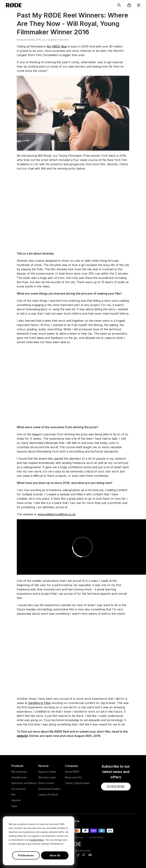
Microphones (19, 772)
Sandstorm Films (40, 703)
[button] (129, 5)
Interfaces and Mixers (24, 783)
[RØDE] (14, 5)
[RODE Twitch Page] (84, 855)
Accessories (19, 789)
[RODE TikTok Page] (78, 855)
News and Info (73, 777)
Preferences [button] (26, 855)
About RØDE (72, 772)
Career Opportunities (77, 783)
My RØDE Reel (57, 46)
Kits (13, 794)
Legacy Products (48, 794)
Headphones (19, 777)
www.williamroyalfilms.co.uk (57, 514)
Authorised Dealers (49, 789)
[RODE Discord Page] (90, 855)
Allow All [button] (55, 855)
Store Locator (46, 783)
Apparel (16, 800)
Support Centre (47, 772)
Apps (14, 806)
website (22, 736)
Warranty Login (47, 777)
